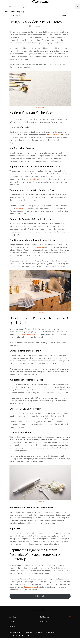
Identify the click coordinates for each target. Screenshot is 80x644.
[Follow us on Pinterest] (19, 635)
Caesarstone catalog (32, 587)
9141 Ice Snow (40, 107)
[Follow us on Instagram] (16, 635)
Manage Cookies (50, 633)
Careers (12, 622)
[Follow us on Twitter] (13, 635)
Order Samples (40, 596)
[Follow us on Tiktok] (28, 635)
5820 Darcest (21, 208)
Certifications (44, 617)
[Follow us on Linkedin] (25, 635)
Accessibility (38, 633)
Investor (12, 626)
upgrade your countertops (25, 334)
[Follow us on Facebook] (10, 635)
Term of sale (28, 633)
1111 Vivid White (37, 247)
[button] (70, 617)
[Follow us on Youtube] (22, 635)
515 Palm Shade (35, 179)
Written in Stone (14, 7)
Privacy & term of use (16, 633)
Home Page (6, 7)
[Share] (77, 6)
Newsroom (44, 622)
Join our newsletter (40, 609)
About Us (13, 617)
